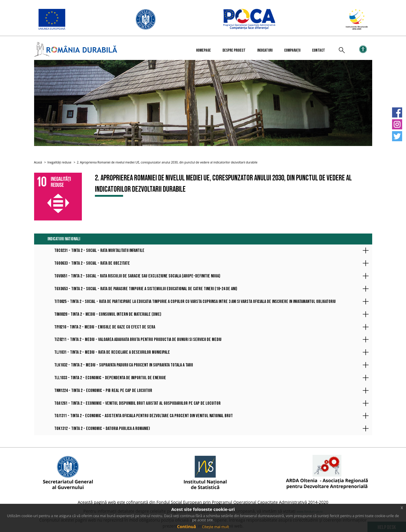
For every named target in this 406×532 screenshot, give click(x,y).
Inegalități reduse (59, 162)
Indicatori (265, 50)
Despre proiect (234, 50)
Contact (319, 50)
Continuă (187, 527)
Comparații (292, 50)
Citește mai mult (215, 527)
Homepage (203, 50)
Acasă (38, 162)
